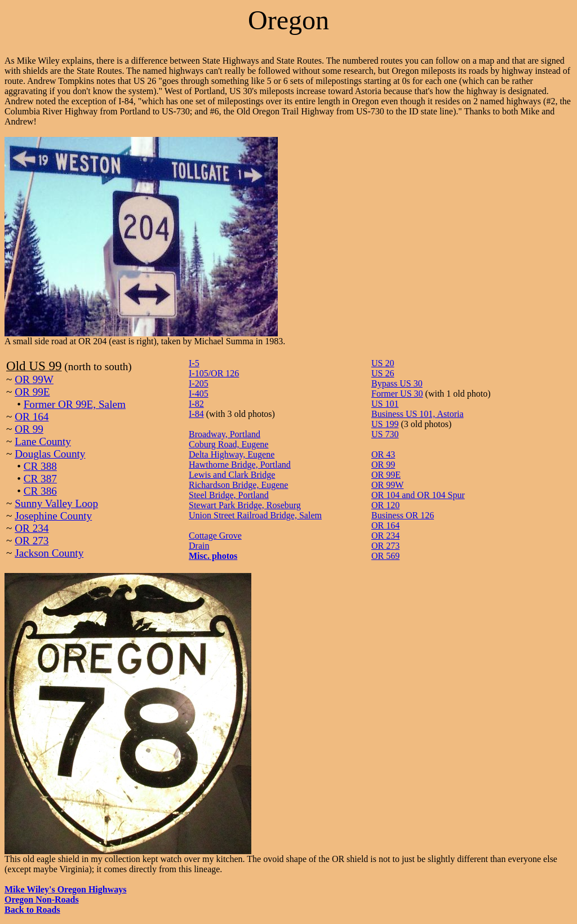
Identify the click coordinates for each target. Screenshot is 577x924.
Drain (199, 546)
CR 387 (40, 479)
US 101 (385, 404)
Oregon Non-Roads (42, 899)
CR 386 (40, 491)
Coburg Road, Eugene (228, 444)
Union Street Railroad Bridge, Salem (255, 515)
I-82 (196, 404)
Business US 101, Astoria (418, 414)
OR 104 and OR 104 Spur (418, 495)
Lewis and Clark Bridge (232, 475)
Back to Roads (32, 910)
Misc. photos (213, 556)
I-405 (199, 394)
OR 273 (32, 541)
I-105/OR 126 (214, 373)
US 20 (383, 363)
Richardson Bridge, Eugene (238, 485)
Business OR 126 (403, 515)
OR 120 (385, 505)
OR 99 (29, 429)
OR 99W (34, 379)
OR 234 (32, 528)
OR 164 (32, 417)
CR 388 (40, 466)
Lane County (43, 441)
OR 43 (383, 454)
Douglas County (50, 454)
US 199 (385, 424)
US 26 (383, 373)
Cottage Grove (215, 536)
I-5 (194, 363)
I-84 (196, 414)
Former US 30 (397, 394)
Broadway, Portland (225, 434)
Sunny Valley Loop (56, 503)
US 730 (385, 434)
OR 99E (32, 392)
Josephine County (53, 516)
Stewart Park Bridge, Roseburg (245, 505)
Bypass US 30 (397, 383)
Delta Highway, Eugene (232, 454)
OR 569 (385, 556)
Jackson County (49, 553)
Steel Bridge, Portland (229, 495)
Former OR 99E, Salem (75, 404)
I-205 (199, 383)
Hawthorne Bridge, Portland (240, 465)
